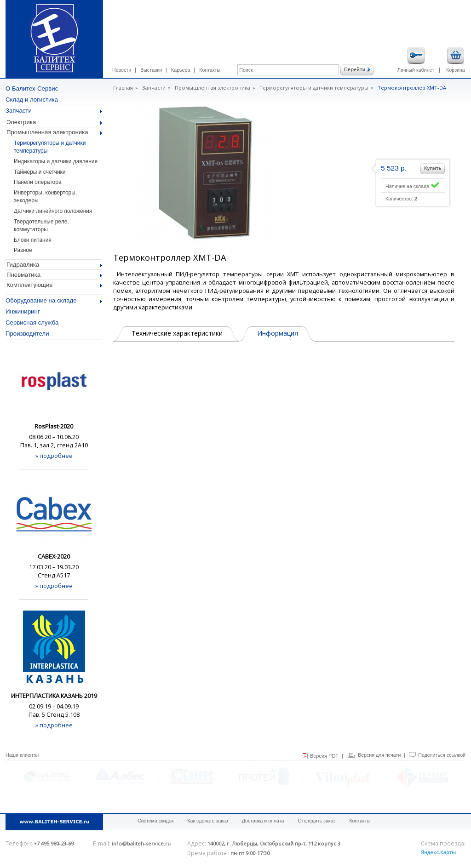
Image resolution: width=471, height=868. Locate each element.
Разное (23, 250)
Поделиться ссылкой (442, 755)
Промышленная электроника (54, 132)
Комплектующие (54, 285)
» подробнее (54, 456)
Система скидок (155, 821)
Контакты (210, 70)
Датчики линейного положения (53, 211)
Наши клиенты (22, 755)
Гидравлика (54, 265)
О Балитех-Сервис (32, 89)
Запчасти (54, 111)
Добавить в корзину (433, 169)
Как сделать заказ (207, 821)
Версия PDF (324, 756)
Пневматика (54, 275)
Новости (122, 70)
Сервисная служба (32, 323)
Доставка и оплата (263, 821)
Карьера (181, 70)
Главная (123, 88)
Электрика (54, 122)
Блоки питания (33, 240)
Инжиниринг (23, 311)
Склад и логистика (32, 100)
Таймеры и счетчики (40, 172)
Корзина (456, 60)
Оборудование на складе (54, 300)
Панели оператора (38, 182)
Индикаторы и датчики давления (56, 161)
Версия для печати (379, 755)
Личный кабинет (416, 60)
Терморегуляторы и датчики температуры (314, 88)
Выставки (151, 70)
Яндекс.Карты (438, 852)
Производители (27, 334)
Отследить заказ (316, 821)
